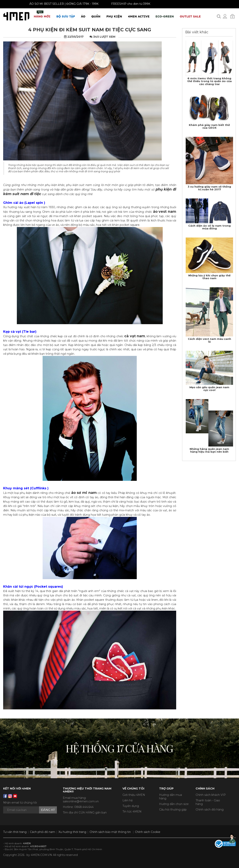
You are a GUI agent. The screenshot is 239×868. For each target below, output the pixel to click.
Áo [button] (83, 16)
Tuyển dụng (131, 806)
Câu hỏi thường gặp (173, 810)
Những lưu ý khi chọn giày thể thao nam (209, 277)
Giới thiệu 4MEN (134, 795)
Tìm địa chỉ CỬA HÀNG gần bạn (85, 812)
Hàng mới (42, 14)
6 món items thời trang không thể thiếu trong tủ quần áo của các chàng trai (209, 81)
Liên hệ (128, 800)
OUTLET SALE (190, 16)
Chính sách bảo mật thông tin (110, 832)
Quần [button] (96, 16)
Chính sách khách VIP (211, 795)
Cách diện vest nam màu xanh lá (209, 340)
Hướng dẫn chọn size (174, 804)
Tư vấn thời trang (15, 832)
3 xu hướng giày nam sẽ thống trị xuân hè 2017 (209, 188)
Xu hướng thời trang (72, 832)
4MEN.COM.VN (41, 855)
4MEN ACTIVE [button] (139, 16)
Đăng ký (48, 810)
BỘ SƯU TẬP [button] (66, 16)
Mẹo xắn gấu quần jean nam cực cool (209, 389)
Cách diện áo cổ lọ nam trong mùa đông (209, 227)
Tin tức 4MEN (132, 811)
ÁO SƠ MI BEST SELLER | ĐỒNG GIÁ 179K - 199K (62, 4)
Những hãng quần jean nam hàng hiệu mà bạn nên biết (209, 450)
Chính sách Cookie (148, 832)
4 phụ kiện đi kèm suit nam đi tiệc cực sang (90, 30)
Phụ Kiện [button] (114, 16)
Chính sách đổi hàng (210, 810)
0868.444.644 (84, 807)
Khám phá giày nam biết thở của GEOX (209, 126)
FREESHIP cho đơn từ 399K (129, 4)
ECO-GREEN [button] (165, 16)
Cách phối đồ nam (43, 832)
